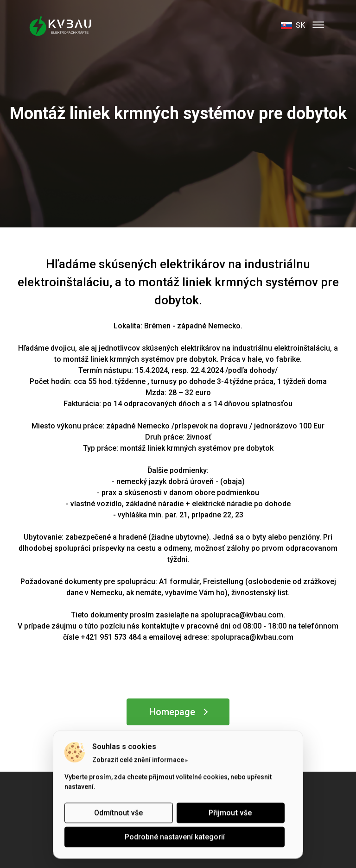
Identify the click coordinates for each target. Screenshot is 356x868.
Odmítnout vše (118, 813)
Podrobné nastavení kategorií (175, 837)
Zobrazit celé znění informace (138, 760)
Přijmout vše (230, 813)
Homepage (172, 712)
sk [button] (293, 25)
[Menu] (318, 26)
